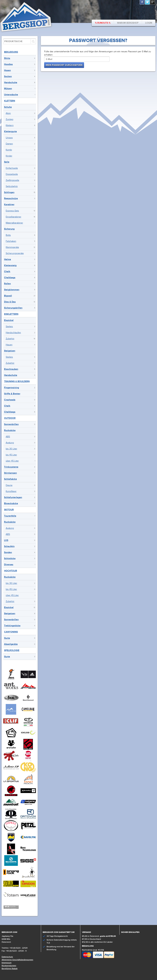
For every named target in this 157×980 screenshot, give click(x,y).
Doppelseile (12, 174)
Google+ (153, 2)
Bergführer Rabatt (10, 969)
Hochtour (11, 571)
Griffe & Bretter (12, 394)
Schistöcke (10, 558)
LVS (6, 540)
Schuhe (8, 107)
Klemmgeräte (12, 247)
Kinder (9, 156)
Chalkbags (10, 278)
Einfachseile (12, 168)
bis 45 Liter (11, 455)
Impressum (7, 963)
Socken (8, 76)
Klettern (10, 101)
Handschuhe (11, 82)
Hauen (9, 345)
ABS (8, 437)
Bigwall (8, 296)
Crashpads (10, 400)
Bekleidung (11, 52)
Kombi (9, 150)
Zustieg (9, 119)
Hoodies (8, 64)
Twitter (148, 2)
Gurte (7, 638)
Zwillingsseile (12, 180)
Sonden (8, 552)
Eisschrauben (11, 369)
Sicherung (9, 229)
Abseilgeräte (11, 644)
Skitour (9, 510)
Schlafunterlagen (13, 497)
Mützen (8, 89)
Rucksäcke (10, 430)
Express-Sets (12, 211)
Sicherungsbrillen (13, 308)
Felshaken (11, 241)
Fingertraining (12, 388)
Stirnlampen (10, 473)
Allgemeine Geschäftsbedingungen (17, 960)
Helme (8, 259)
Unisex (9, 138)
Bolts (8, 235)
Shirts (7, 58)
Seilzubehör (12, 186)
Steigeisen (10, 351)
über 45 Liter (12, 461)
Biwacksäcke (11, 503)
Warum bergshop (128, 23)
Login (149, 23)
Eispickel (9, 320)
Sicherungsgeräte (15, 253)
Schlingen (9, 192)
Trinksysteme (11, 467)
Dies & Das (10, 302)
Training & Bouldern (17, 381)
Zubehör (10, 339)
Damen (9, 144)
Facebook (142, 2)
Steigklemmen (12, 290)
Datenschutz (7, 957)
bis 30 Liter (11, 449)
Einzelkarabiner (13, 217)
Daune (9, 485)
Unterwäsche (11, 95)
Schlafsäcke (10, 479)
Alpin (8, 113)
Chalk (7, 271)
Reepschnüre (11, 198)
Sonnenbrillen (11, 424)
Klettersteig (10, 265)
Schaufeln (9, 546)
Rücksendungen (9, 966)
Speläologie (12, 650)
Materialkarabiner (14, 223)
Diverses (9, 565)
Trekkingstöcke (12, 626)
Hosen (7, 70)
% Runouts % (103, 23)
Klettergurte (10, 131)
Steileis (9, 327)
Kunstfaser (11, 491)
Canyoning (11, 632)
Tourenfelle (10, 516)
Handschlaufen (13, 333)
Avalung (10, 443)
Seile (7, 162)
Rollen (7, 284)
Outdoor (10, 418)
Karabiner (9, 205)
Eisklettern (11, 314)
